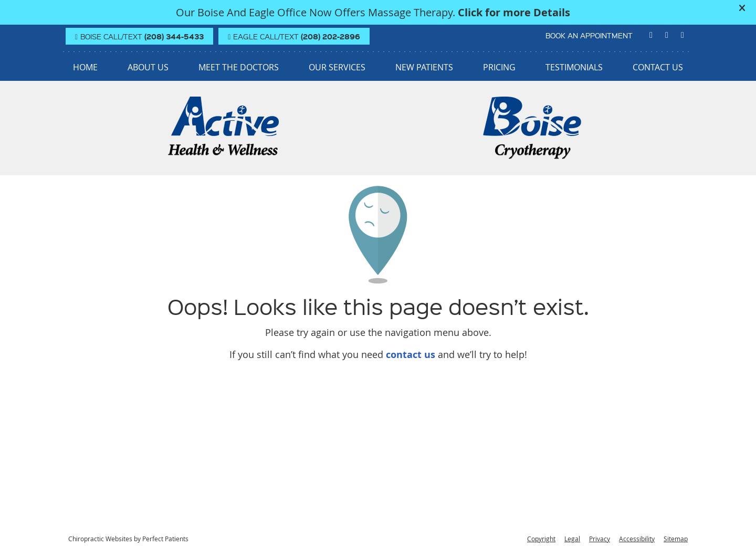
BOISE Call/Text (139, 36)
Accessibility (637, 539)
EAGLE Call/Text (294, 36)
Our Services (337, 67)
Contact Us (658, 67)
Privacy (600, 539)
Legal (572, 539)
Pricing (499, 67)
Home (85, 67)
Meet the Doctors (239, 67)
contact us (411, 355)
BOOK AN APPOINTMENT (589, 35)
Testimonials (574, 67)
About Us (148, 67)
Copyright (541, 539)
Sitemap (676, 539)
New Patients (424, 67)
